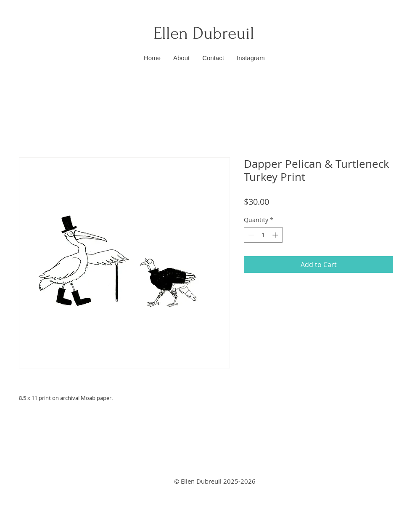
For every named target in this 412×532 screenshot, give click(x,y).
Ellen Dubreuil (206, 33)
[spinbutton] (263, 235)
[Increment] (276, 235)
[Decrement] (250, 235)
